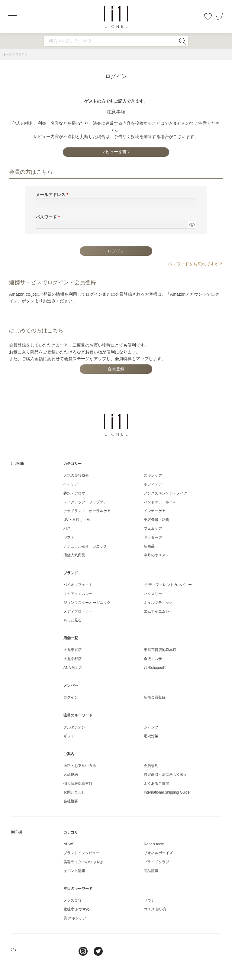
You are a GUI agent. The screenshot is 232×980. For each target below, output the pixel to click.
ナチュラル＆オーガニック (85, 546)
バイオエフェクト (78, 585)
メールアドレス (53, 195)
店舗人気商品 (74, 555)
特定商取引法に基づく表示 (166, 774)
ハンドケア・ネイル (160, 502)
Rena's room (154, 844)
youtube (113, 951)
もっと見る (72, 620)
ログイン (71, 697)
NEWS (69, 844)
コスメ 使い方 (155, 909)
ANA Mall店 (73, 668)
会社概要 (71, 801)
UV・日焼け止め (77, 520)
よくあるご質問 (156, 784)
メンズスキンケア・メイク (166, 493)
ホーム (8, 54)
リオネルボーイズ (158, 853)
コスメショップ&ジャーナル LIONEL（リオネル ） (116, 17)
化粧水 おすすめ (77, 909)
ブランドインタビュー (82, 853)
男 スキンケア (75, 918)
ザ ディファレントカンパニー (168, 585)
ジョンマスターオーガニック (87, 603)
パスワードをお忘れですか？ (195, 264)
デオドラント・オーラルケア (87, 511)
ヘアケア (71, 484)
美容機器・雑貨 (156, 520)
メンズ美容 (72, 900)
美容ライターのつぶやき (83, 862)
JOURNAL (17, 832)
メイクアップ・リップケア (85, 502)
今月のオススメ (156, 555)
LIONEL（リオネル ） (116, 425)
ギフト (69, 538)
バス (67, 528)
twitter (98, 951)
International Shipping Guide (167, 792)
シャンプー (153, 727)
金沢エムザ (153, 659)
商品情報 (151, 871)
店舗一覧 (71, 638)
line (68, 951)
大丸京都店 (72, 659)
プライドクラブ (156, 862)
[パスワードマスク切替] (192, 225)
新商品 (149, 546)
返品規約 (71, 774)
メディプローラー (78, 611)
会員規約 (151, 766)
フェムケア (153, 528)
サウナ (149, 900)
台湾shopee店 (155, 668)
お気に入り (208, 17)
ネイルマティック (158, 603)
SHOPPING (17, 463)
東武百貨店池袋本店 (160, 650)
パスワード (49, 217)
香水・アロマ (74, 493)
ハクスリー (153, 594)
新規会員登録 (155, 697)
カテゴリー (72, 464)
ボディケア (153, 484)
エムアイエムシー (78, 594)
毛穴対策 (151, 736)
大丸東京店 (72, 650)
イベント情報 (74, 871)
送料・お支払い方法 (80, 766)
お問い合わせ (74, 792)
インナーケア (155, 511)
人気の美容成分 (76, 475)
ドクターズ (153, 538)
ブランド (71, 573)
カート (220, 17)
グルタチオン (74, 727)
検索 (182, 41)
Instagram (83, 951)
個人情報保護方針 (78, 784)
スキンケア (153, 475)
